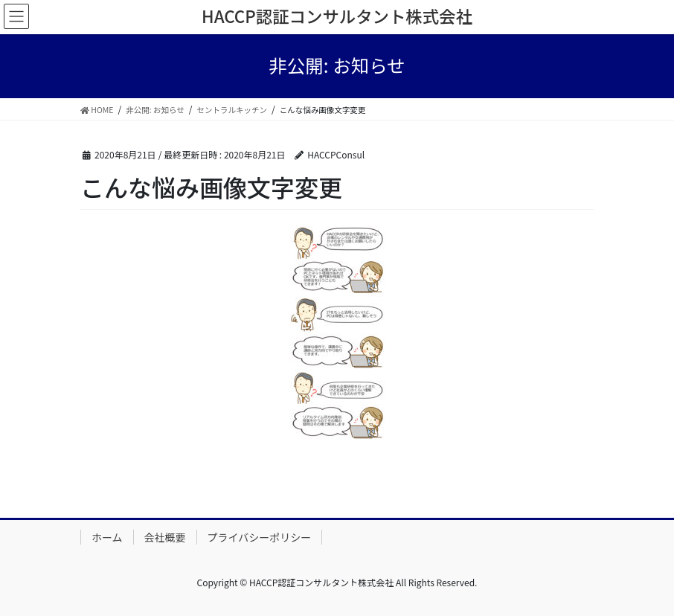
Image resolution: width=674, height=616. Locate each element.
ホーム (107, 537)
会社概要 (165, 537)
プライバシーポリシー (260, 537)
